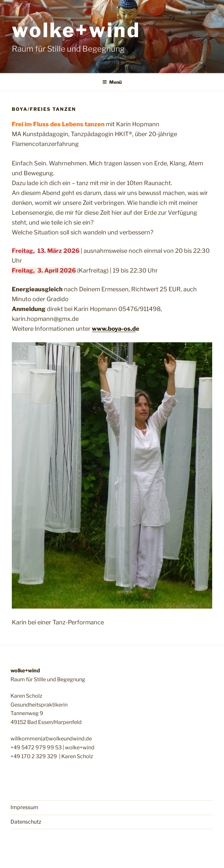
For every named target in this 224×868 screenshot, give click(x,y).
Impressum (24, 807)
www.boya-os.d (114, 329)
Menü (112, 82)
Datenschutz (26, 822)
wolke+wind (76, 30)
